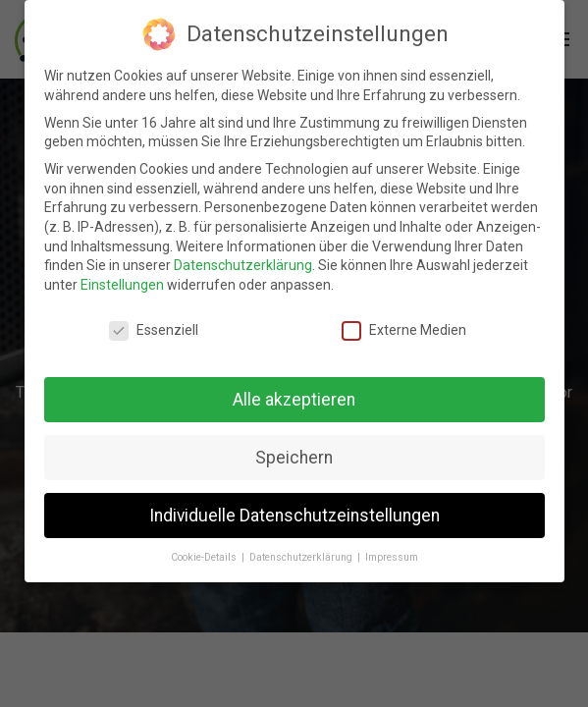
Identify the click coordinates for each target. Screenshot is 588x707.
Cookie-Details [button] (205, 557)
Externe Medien (404, 330)
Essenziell (154, 330)
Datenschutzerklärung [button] (302, 557)
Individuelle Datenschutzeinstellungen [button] (294, 516)
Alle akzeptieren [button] (294, 400)
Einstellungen (122, 285)
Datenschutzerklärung (243, 265)
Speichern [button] (294, 458)
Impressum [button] (392, 557)
